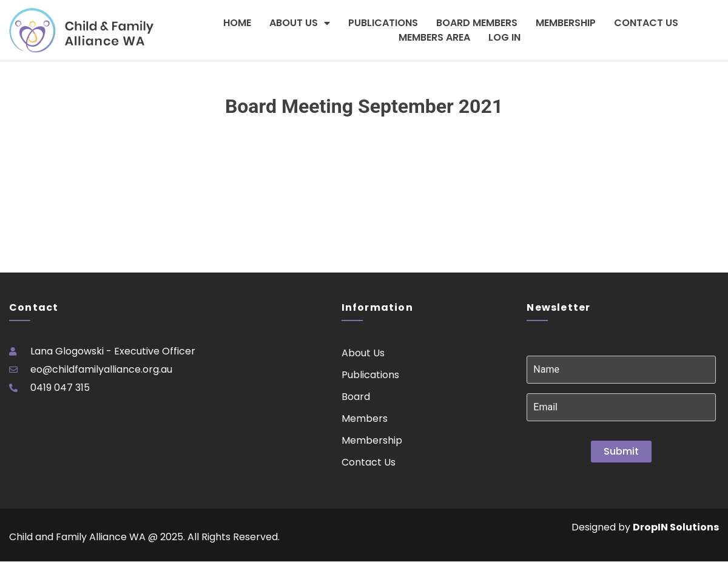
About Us (300, 23)
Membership (566, 23)
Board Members (477, 23)
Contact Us (646, 23)
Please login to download (54, 158)
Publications (383, 23)
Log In (504, 37)
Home (237, 23)
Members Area (434, 37)
